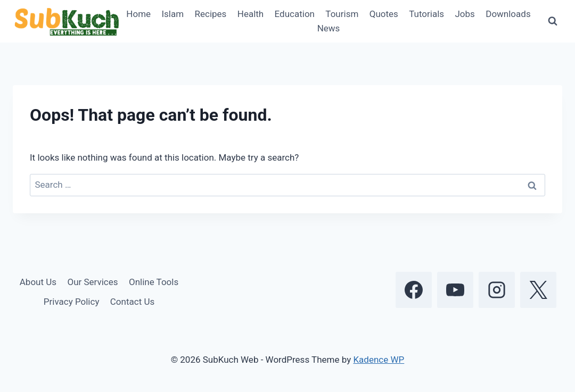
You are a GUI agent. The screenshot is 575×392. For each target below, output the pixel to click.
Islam (172, 14)
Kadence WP (379, 360)
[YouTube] (455, 290)
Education (295, 14)
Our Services (92, 282)
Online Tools (154, 282)
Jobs (465, 14)
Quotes (384, 14)
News (329, 28)
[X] (538, 290)
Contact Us (132, 302)
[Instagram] (497, 290)
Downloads (508, 14)
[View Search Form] (553, 21)
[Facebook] (414, 290)
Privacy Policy (72, 302)
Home (138, 14)
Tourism (342, 14)
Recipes (211, 14)
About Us (38, 282)
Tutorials (426, 14)
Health (250, 14)
